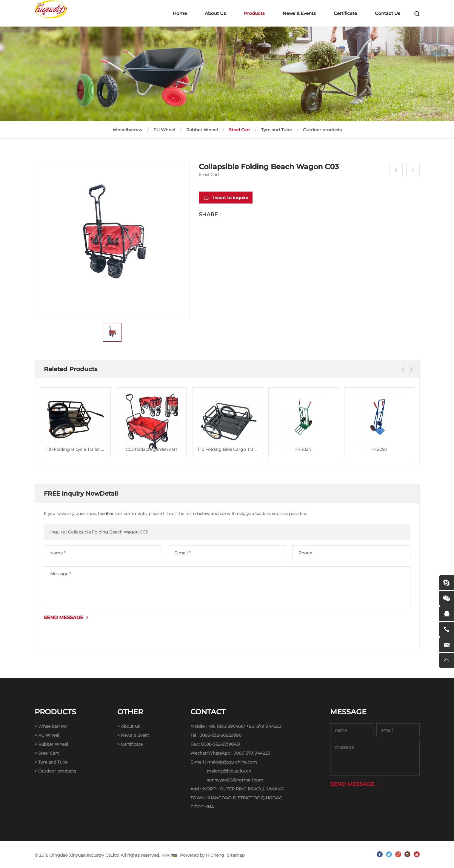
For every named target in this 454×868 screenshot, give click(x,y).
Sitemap (236, 855)
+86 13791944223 (264, 726)
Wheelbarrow (127, 130)
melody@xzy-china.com (232, 762)
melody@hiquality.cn (229, 771)
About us (130, 726)
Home (180, 13)
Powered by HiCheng (202, 855)
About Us (215, 13)
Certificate (345, 13)
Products (254, 13)
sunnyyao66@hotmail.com (235, 780)
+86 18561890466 (226, 726)
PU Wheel (164, 130)
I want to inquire (230, 198)
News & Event (135, 735)
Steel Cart (240, 130)
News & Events (299, 13)
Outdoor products (322, 130)
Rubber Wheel (202, 130)
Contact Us (388, 13)
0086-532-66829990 (220, 735)
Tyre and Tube (277, 130)
